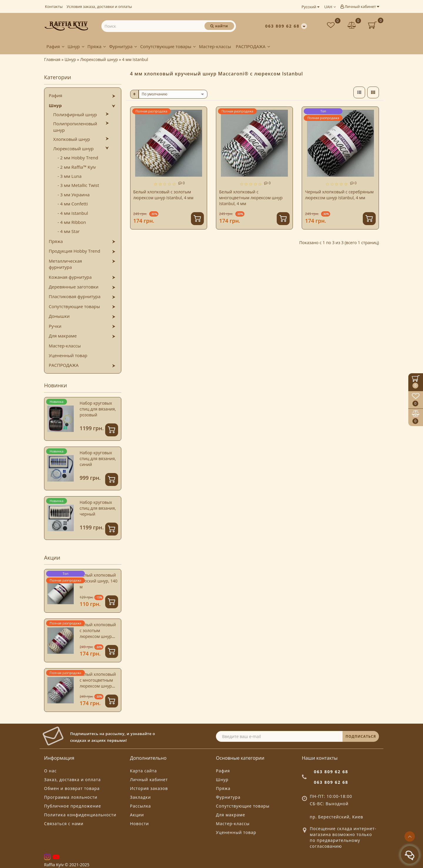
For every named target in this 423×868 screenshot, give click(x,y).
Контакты (54, 6)
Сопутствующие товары (168, 46)
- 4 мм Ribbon (72, 222)
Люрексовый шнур (73, 148)
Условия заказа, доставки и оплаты (99, 6)
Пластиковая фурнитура (75, 296)
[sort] (173, 94)
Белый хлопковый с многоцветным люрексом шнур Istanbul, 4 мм (98, 683)
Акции (137, 815)
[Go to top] (410, 836)
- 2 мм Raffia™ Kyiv (77, 167)
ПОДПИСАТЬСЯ (361, 736)
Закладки (141, 797)
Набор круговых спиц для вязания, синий (98, 459)
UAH (330, 7)
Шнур (76, 46)
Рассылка (141, 806)
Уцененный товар (68, 355)
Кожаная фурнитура (70, 277)
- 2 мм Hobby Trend (78, 158)
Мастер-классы (215, 46)
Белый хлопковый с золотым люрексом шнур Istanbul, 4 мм (98, 633)
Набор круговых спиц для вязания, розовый (98, 409)
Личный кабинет (360, 6)
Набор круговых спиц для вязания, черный (98, 508)
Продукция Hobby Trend (74, 251)
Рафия (56, 46)
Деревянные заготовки (74, 287)
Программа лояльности (71, 797)
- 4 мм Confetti (73, 204)
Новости (140, 824)
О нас (50, 771)
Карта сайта (144, 771)
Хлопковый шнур (72, 139)
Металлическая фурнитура (65, 264)
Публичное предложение (73, 806)
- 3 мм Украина (74, 195)
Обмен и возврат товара (72, 788)
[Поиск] (219, 26)
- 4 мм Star (69, 231)
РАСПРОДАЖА (253, 46)
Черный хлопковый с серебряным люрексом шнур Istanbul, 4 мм (339, 195)
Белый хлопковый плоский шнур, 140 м (99, 581)
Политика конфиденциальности (80, 815)
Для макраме (63, 336)
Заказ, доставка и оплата (72, 780)
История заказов (149, 788)
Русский (310, 7)
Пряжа (97, 46)
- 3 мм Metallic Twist (78, 185)
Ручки (55, 326)
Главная (52, 59)
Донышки (59, 316)
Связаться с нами (64, 824)
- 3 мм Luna (70, 176)
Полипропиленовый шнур (75, 127)
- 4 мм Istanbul (73, 213)
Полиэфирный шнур (75, 114)
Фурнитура (123, 46)
